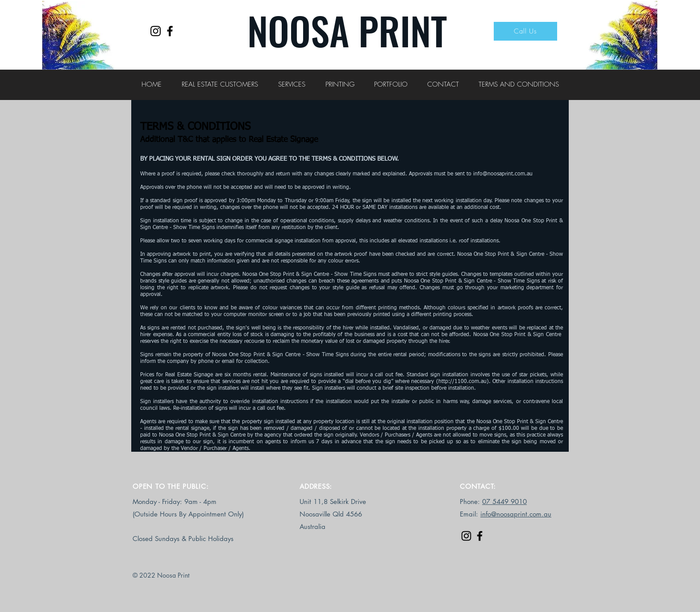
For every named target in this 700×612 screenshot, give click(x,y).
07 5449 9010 (504, 502)
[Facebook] (170, 31)
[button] (220, 84)
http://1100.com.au (462, 382)
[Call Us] (525, 31)
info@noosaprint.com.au (503, 174)
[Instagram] (156, 31)
